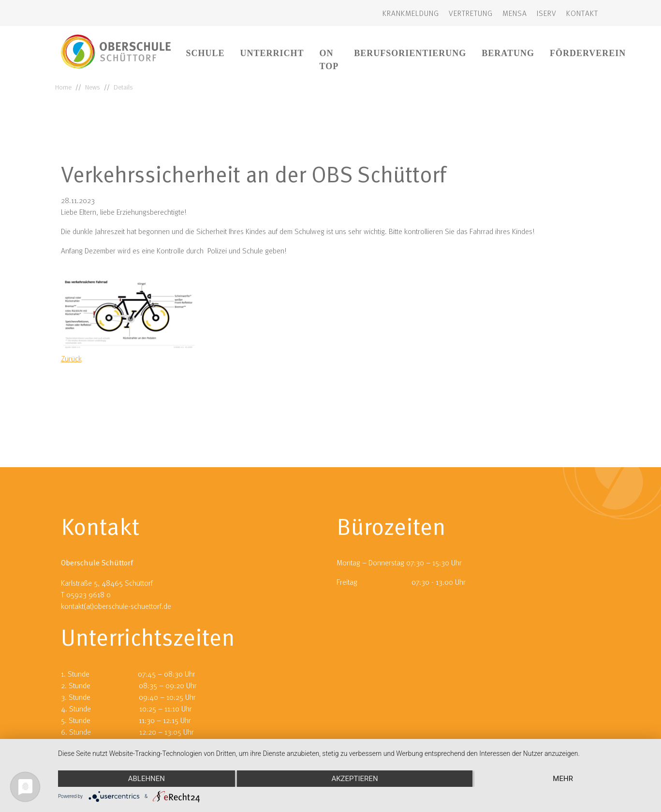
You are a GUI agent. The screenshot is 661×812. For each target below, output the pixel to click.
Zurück (71, 358)
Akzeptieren (354, 779)
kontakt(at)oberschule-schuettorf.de (116, 606)
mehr (563, 779)
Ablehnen (147, 779)
